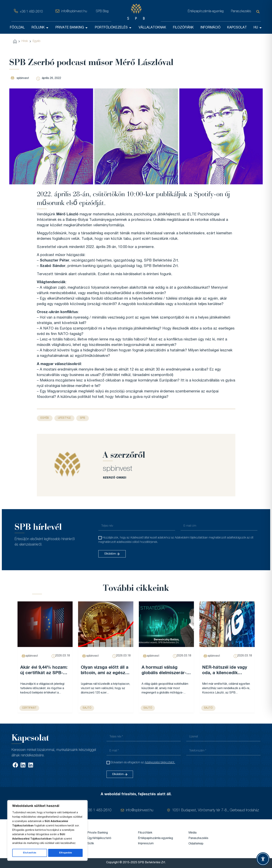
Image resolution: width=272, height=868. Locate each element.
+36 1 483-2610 (31, 12)
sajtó (87, 708)
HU (258, 28)
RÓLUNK (40, 28)
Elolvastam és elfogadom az (143, 763)
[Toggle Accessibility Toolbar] (263, 859)
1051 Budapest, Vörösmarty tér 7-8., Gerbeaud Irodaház (216, 811)
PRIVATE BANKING (72, 28)
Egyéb (36, 41)
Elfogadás (65, 853)
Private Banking (98, 833)
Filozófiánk (145, 833)
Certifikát (29, 708)
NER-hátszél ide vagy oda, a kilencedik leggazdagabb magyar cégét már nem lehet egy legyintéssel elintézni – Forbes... (226, 671)
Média (192, 833)
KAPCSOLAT (237, 28)
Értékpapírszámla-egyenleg (206, 11)
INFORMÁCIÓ (211, 28)
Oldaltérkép (196, 844)
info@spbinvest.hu (74, 11)
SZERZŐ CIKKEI (115, 478)
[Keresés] (259, 12)
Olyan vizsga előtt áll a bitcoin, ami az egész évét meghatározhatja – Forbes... (105, 671)
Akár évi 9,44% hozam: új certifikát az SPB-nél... (44, 671)
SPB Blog (102, 11)
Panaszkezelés (241, 11)
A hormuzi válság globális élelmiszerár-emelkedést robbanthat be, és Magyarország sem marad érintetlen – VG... (166, 671)
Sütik (91, 844)
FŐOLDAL (17, 28)
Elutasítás (30, 853)
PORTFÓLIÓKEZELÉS (113, 28)
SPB (83, 418)
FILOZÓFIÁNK (183, 28)
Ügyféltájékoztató (99, 838)
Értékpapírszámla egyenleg (155, 838)
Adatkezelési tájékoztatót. (160, 763)
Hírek (25, 41)
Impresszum (146, 844)
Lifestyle (64, 418)
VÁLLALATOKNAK (152, 28)
